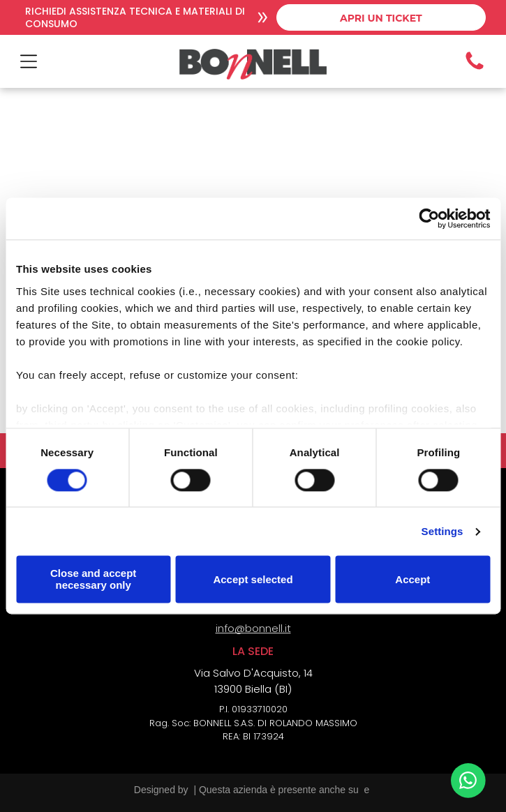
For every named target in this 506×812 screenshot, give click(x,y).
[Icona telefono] (475, 69)
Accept (412, 579)
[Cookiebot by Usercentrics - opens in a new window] (429, 219)
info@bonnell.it (253, 628)
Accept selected (253, 579)
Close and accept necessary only (93, 580)
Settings (442, 531)
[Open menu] (29, 61)
